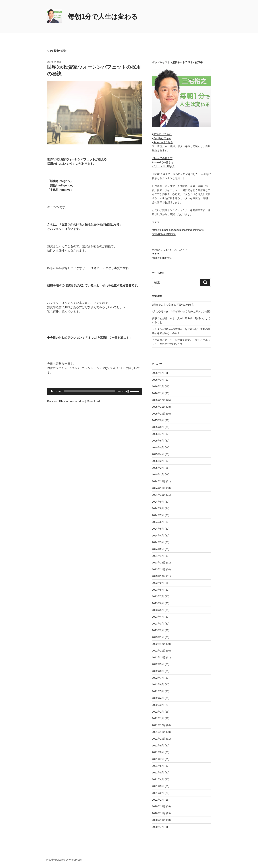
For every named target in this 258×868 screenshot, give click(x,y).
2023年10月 (159, 576)
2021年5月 (158, 773)
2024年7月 (158, 515)
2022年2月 (158, 712)
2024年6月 (158, 522)
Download (93, 401)
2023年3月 (158, 624)
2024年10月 (159, 495)
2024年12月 (159, 481)
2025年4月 (158, 454)
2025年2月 (158, 468)
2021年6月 (158, 766)
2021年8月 (158, 752)
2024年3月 (158, 542)
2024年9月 (158, 502)
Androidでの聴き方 (163, 162)
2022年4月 (158, 698)
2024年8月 (158, 508)
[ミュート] (127, 391)
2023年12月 (159, 563)
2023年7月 (158, 596)
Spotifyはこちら (162, 138)
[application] (95, 391)
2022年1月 (158, 718)
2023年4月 (158, 617)
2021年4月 (158, 779)
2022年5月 (158, 691)
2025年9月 (158, 420)
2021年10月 (159, 739)
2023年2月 (158, 630)
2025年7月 (158, 434)
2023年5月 (158, 610)
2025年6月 (158, 441)
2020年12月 (159, 806)
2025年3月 (158, 461)
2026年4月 (158, 373)
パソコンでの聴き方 (163, 166)
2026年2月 (158, 386)
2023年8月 (158, 590)
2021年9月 (158, 746)
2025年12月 (159, 400)
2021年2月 (158, 793)
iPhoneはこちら (163, 134)
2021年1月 (158, 800)
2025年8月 (158, 427)
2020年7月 (158, 827)
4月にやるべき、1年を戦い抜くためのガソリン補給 (181, 311)
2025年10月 (159, 414)
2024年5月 (158, 529)
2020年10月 (159, 820)
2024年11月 (159, 488)
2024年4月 (158, 536)
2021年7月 (158, 759)
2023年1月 (158, 637)
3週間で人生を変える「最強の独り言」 (174, 305)
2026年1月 (158, 393)
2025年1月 (158, 474)
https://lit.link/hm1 (162, 258)
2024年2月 (158, 549)
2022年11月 (159, 651)
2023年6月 (158, 603)
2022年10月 (159, 657)
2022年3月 (158, 705)
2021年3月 (158, 786)
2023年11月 (159, 569)
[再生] (52, 391)
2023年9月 (158, 583)
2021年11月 (159, 732)
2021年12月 (159, 725)
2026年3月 (158, 380)
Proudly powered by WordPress (64, 860)
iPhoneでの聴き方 (162, 158)
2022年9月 (158, 664)
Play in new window (72, 401)
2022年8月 (158, 671)
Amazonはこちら (163, 142)
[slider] (90, 391)
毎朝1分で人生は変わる (103, 17)
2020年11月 (159, 813)
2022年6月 (158, 684)
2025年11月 (159, 407)
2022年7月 (158, 678)
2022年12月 (159, 644)
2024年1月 (158, 556)
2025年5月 (158, 447)
